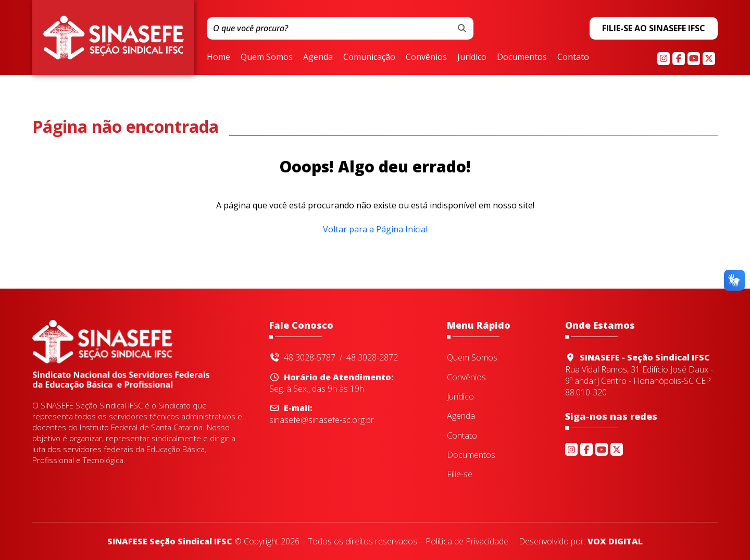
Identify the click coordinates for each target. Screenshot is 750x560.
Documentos (522, 57)
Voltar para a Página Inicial (375, 229)
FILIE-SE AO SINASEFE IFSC (654, 28)
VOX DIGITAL (615, 541)
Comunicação (369, 57)
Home (218, 57)
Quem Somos (267, 57)
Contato (573, 57)
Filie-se (460, 475)
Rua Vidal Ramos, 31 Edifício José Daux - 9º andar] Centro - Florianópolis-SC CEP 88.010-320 (641, 375)
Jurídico (472, 57)
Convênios (426, 57)
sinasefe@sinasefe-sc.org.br (322, 414)
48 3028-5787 (310, 357)
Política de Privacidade (467, 541)
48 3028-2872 (372, 357)
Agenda (318, 57)
